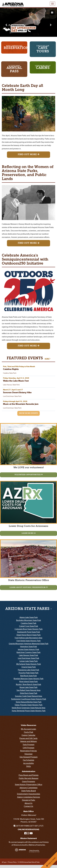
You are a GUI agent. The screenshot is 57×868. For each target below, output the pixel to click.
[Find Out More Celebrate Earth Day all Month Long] (28, 155)
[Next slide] (51, 25)
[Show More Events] (28, 413)
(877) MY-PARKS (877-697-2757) (28, 826)
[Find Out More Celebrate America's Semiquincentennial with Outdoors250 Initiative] (28, 346)
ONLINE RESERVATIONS (28, 829)
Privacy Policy (12, 862)
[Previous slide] (6, 25)
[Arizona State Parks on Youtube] (31, 833)
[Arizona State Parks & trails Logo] (12, 3)
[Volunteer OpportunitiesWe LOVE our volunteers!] (28, 475)
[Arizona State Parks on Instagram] (28, 833)
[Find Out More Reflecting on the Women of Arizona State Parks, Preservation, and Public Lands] (28, 243)
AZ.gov (4, 862)
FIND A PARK (51, 862)
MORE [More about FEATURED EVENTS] (47, 359)
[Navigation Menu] (52, 4)
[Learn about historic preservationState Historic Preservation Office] (28, 588)
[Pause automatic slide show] (52, 13)
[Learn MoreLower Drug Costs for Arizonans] (28, 533)
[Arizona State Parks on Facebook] (26, 833)
